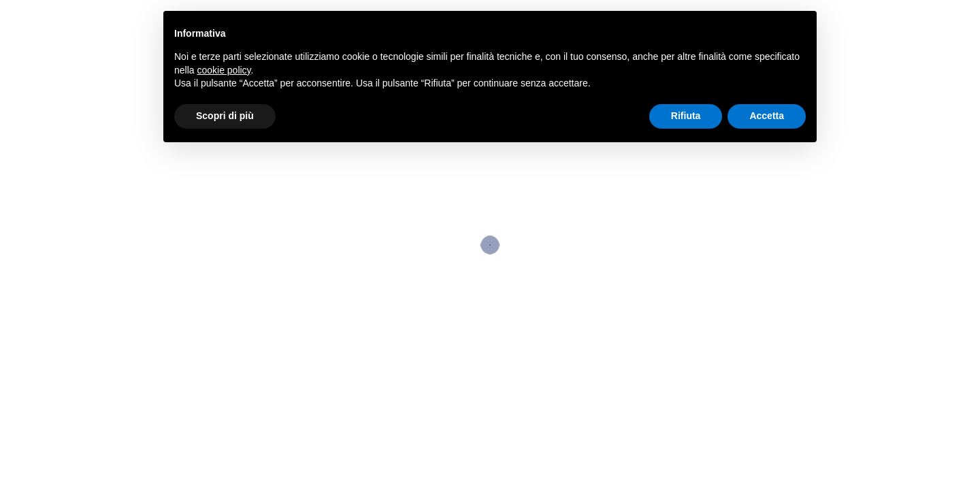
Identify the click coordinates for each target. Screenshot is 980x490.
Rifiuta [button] (686, 116)
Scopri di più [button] (225, 116)
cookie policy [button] (224, 70)
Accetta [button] (767, 116)
